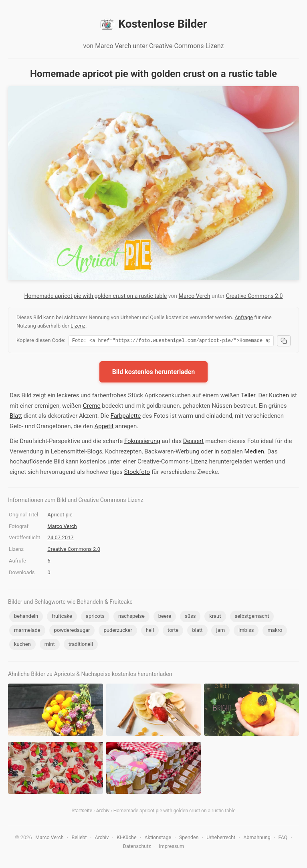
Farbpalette (126, 417)
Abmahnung (257, 839)
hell (150, 631)
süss (190, 617)
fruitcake (62, 617)
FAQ (283, 839)
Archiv (103, 812)
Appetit (104, 427)
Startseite (82, 812)
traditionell (81, 645)
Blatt (16, 417)
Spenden (189, 839)
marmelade (27, 631)
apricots (95, 617)
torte (173, 631)
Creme (92, 407)
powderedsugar (72, 631)
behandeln (26, 617)
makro (275, 631)
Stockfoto (137, 473)
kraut (215, 617)
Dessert (194, 442)
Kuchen (279, 397)
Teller (248, 397)
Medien (254, 453)
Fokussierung (142, 442)
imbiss (246, 631)
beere (165, 617)
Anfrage (244, 317)
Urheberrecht (221, 839)
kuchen (22, 645)
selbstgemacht (252, 617)
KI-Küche (126, 839)
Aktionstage (158, 839)
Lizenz (78, 326)
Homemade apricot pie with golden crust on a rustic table (96, 296)
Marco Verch (195, 296)
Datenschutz (137, 847)
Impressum (171, 847)
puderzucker (118, 631)
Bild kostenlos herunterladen (154, 373)
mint (50, 645)
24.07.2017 (60, 539)
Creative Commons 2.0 (254, 296)
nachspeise (131, 617)
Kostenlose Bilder (153, 24)
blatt (197, 631)
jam (220, 631)
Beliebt (79, 839)
